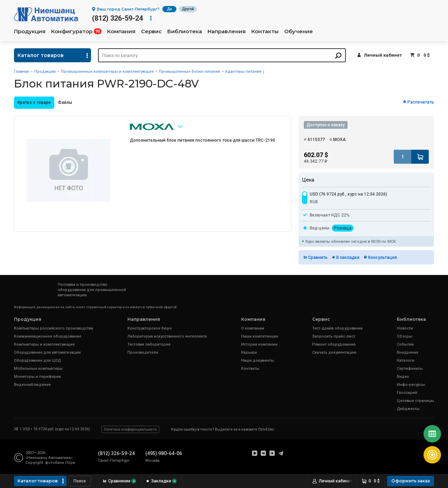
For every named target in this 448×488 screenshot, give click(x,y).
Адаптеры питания (243, 72)
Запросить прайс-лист (334, 336)
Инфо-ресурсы (411, 385)
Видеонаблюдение (32, 385)
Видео (403, 377)
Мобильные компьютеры (38, 369)
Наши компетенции (260, 336)
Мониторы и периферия (37, 377)
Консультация (383, 257)
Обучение (299, 31)
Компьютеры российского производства (54, 328)
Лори (70, 463)
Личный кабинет (383, 55)
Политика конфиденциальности (130, 429)
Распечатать (421, 102)
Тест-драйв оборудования (337, 328)
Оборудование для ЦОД (37, 360)
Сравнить (318, 257)
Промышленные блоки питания (190, 72)
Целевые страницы (415, 401)
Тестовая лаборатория (149, 344)
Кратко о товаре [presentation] (34, 102)
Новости (405, 328)
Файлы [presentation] (65, 102)
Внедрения (408, 352)
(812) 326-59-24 (117, 18)
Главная (22, 72)
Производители (143, 352)
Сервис (151, 31)
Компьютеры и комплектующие (44, 344)
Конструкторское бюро (150, 328)
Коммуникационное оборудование (48, 336)
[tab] (34, 103)
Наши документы (258, 360)
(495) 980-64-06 (164, 453)
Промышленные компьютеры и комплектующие (107, 72)
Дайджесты (408, 409)
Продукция (30, 31)
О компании (253, 328)
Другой (188, 9)
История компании (259, 344)
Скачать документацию (334, 352)
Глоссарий (407, 393)
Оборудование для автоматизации (47, 352)
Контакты (265, 31)
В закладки (348, 257)
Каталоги (406, 360)
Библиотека (185, 31)
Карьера (249, 352)
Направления (227, 31)
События (405, 344)
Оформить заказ (411, 481)
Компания (121, 31)
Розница (343, 228)
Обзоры (405, 336)
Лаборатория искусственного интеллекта (167, 336)
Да (169, 9)
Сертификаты (410, 369)
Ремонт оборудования (334, 344)
